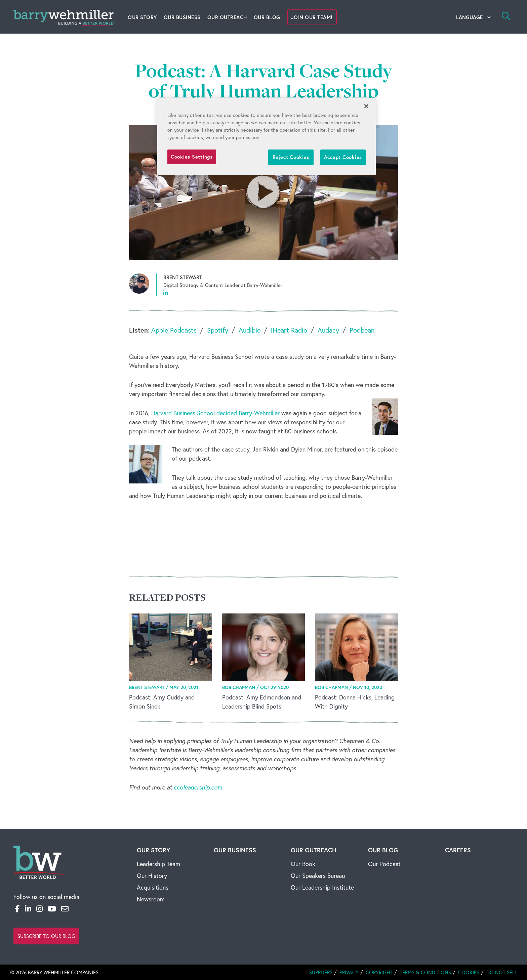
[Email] (65, 909)
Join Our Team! (312, 17)
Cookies (469, 972)
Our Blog (267, 17)
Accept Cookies (343, 157)
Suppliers (321, 972)
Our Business (182, 17)
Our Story (142, 17)
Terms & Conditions (425, 972)
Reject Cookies (291, 157)
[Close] (366, 106)
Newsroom (151, 899)
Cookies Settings (192, 157)
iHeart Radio (289, 330)
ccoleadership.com (198, 787)
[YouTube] (52, 909)
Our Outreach (227, 17)
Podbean (362, 330)
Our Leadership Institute (322, 887)
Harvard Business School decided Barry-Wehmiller (215, 413)
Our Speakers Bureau (318, 876)
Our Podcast (384, 864)
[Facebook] (17, 909)
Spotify (218, 330)
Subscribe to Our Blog (46, 936)
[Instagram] (39, 909)
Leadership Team (158, 864)
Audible (250, 330)
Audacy (328, 330)
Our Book (303, 864)
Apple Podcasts (174, 330)
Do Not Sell (502, 972)
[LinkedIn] (28, 909)
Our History (152, 876)
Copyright (379, 972)
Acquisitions (153, 887)
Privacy (349, 972)
